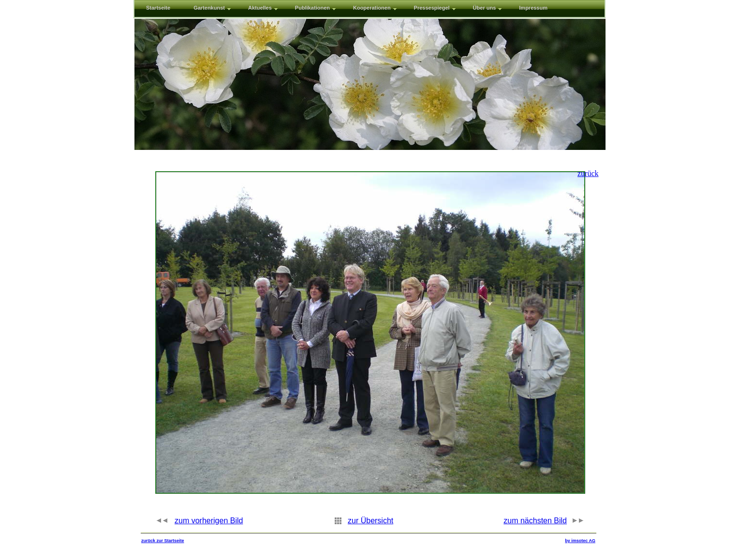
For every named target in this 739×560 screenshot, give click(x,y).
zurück (588, 173)
